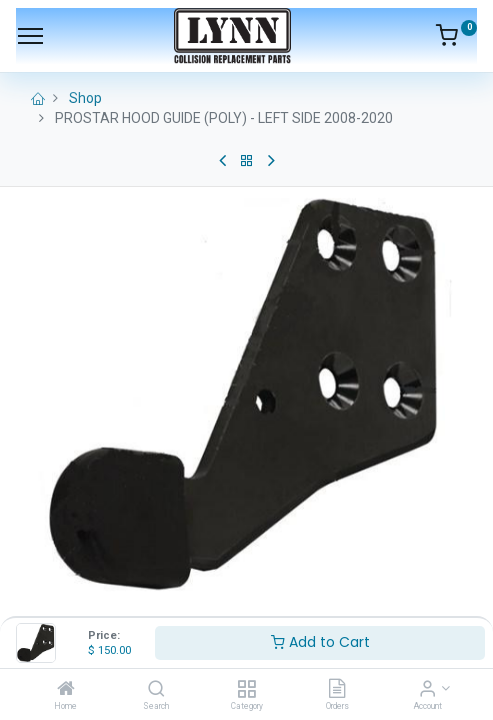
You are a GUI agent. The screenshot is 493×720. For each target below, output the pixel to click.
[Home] (66, 690)
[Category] (246, 690)
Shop (85, 98)
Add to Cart (320, 642)
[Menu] (30, 36)
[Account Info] (427, 690)
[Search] (156, 690)
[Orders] (337, 690)
